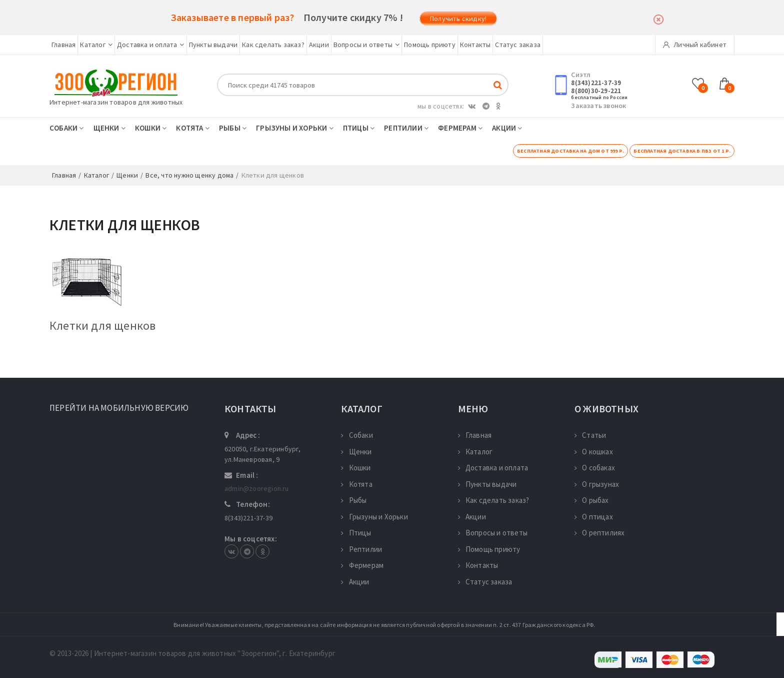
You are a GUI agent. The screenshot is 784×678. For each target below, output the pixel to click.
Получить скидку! (458, 19)
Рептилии (406, 128)
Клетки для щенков (102, 325)
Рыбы (233, 128)
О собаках (595, 468)
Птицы (359, 128)
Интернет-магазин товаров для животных (116, 102)
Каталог (96, 45)
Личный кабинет (695, 45)
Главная (63, 45)
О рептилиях (599, 533)
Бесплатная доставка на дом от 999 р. (570, 151)
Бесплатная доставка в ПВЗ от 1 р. (682, 151)
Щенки (109, 128)
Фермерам (460, 128)
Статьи (590, 435)
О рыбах (592, 500)
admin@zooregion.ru (257, 488)
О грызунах (597, 484)
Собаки (67, 128)
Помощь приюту (430, 45)
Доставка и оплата (151, 45)
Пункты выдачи (213, 45)
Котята (193, 128)
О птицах (594, 517)
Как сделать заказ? (273, 45)
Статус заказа (518, 45)
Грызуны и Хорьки (295, 128)
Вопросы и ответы (366, 45)
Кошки (151, 128)
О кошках (594, 452)
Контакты (475, 45)
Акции (319, 45)
